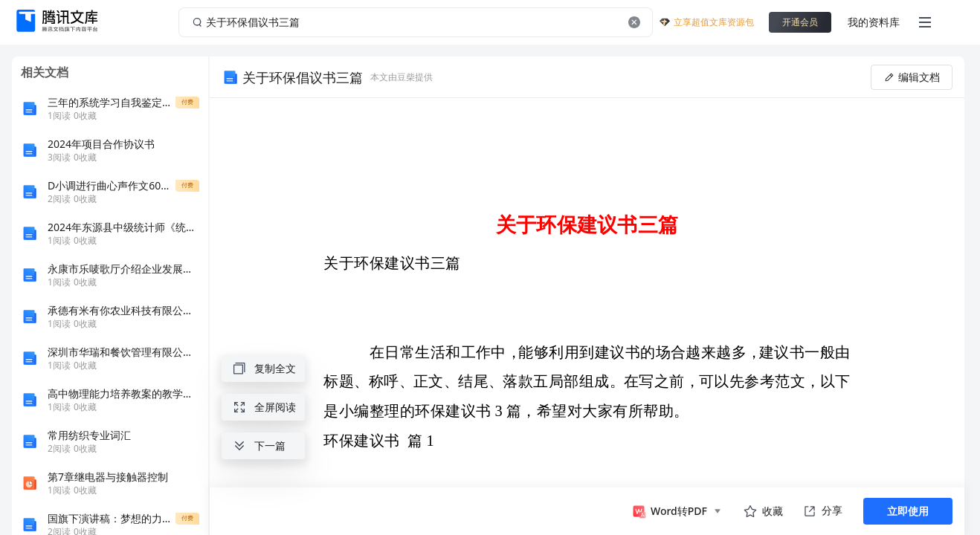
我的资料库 (874, 22)
